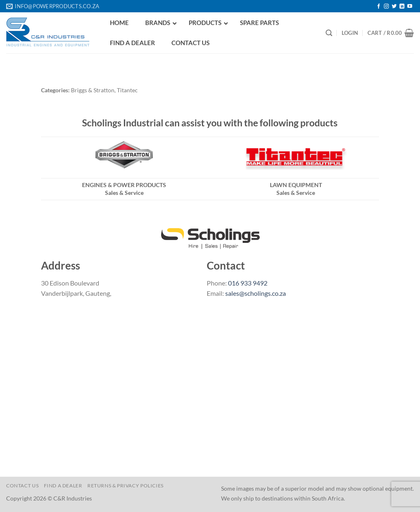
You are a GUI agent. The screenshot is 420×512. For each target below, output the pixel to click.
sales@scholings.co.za (256, 293)
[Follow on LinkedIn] (402, 7)
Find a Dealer (63, 486)
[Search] (329, 33)
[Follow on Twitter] (394, 7)
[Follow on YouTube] (410, 7)
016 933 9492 (248, 283)
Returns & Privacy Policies (126, 486)
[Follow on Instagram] (386, 7)
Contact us (22, 486)
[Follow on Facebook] (379, 7)
